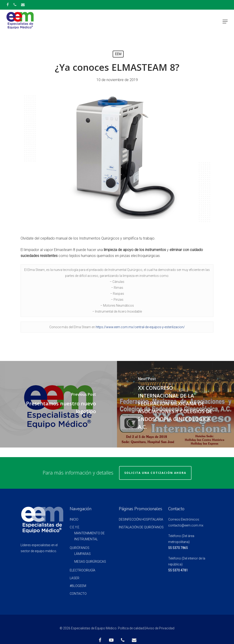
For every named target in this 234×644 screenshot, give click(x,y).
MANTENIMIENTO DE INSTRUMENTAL (89, 536)
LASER (74, 578)
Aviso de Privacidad (160, 628)
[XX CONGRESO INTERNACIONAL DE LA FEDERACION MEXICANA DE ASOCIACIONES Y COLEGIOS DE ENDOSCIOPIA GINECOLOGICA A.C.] (175, 404)
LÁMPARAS (82, 554)
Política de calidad (131, 628)
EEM (118, 54)
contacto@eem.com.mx (186, 525)
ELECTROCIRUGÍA (82, 570)
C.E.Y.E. (75, 527)
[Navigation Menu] (225, 22)
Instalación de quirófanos (141, 527)
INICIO (74, 519)
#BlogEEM (78, 586)
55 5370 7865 (178, 548)
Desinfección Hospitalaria (141, 519)
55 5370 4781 (178, 570)
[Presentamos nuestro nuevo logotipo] (58, 404)
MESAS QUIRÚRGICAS (90, 562)
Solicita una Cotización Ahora (155, 473)
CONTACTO (78, 594)
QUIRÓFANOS (80, 548)
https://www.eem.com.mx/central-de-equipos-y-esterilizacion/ (140, 327)
